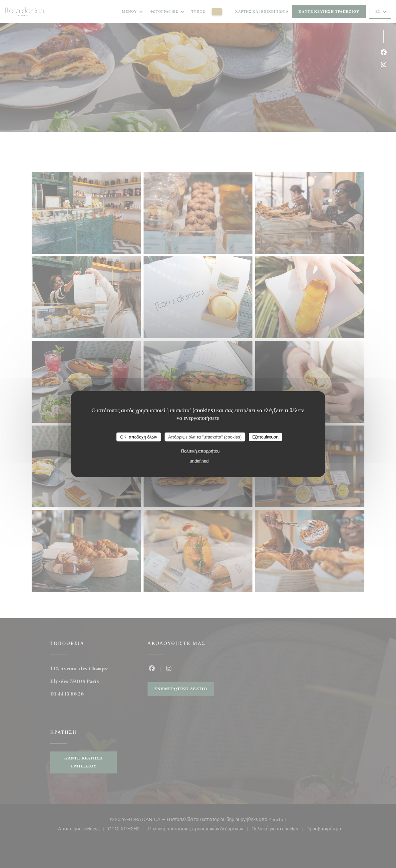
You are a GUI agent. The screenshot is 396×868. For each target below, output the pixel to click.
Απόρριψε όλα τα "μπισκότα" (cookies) (205, 437)
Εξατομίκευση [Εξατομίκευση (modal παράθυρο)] (265, 437)
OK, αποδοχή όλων (139, 437)
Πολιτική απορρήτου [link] (200, 451)
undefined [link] (199, 461)
